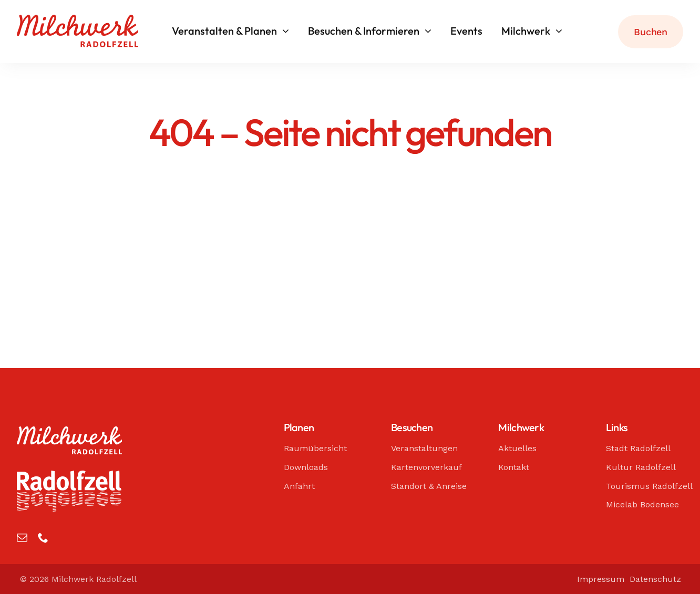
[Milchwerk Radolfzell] (78, 19)
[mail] (22, 538)
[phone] (43, 538)
